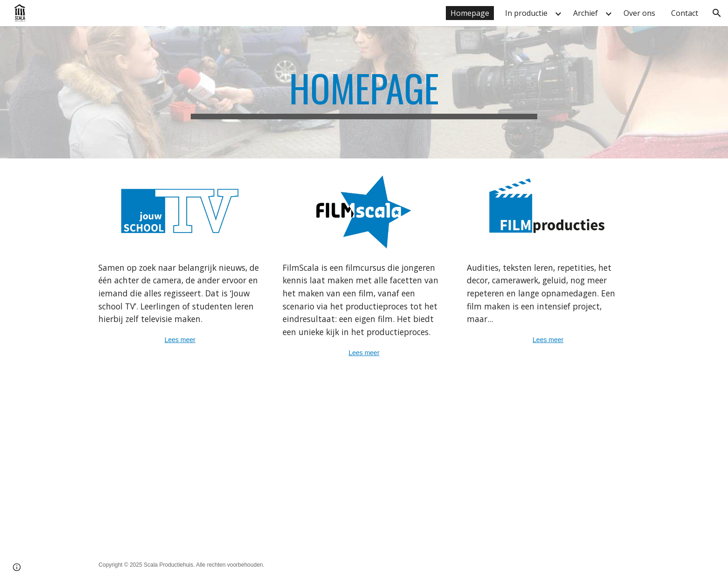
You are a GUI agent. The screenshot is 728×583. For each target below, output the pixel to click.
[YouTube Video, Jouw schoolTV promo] (226, 461)
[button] (717, 13)
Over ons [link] (639, 13)
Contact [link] (685, 13)
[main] (364, 92)
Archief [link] (586, 13)
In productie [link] (526, 13)
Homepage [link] (470, 13)
